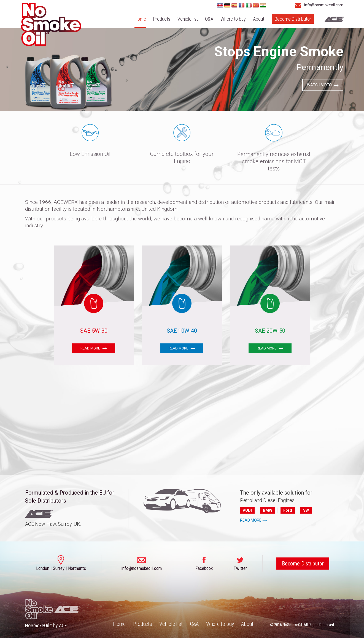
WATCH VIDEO (323, 85)
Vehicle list (188, 19)
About (259, 19)
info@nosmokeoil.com (318, 5)
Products (162, 19)
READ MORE (94, 348)
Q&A (209, 19)
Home (140, 19)
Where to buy (233, 19)
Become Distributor (293, 19)
